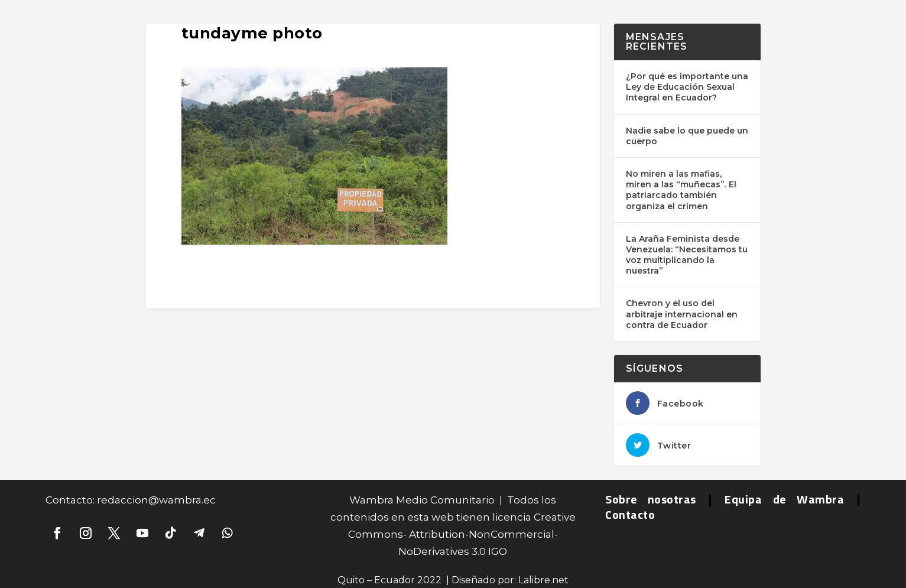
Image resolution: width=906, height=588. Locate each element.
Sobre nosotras (651, 499)
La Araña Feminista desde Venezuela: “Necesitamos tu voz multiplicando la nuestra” (687, 255)
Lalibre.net (543, 580)
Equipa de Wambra (784, 499)
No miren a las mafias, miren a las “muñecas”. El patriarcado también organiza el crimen (681, 190)
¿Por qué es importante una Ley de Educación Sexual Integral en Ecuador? (687, 87)
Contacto (630, 514)
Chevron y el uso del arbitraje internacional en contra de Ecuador (682, 314)
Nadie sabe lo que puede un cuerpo (687, 136)
